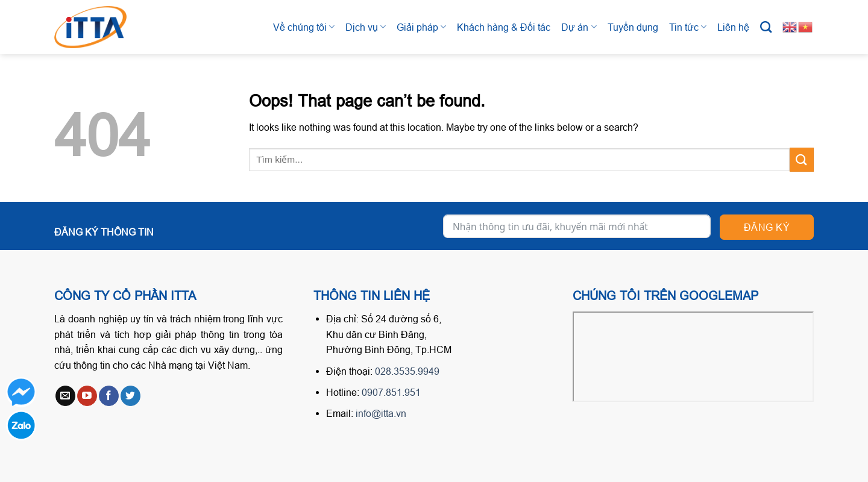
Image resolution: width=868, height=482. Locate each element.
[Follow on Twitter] (131, 396)
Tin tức (688, 27)
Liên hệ (733, 27)
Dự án (579, 27)
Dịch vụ (366, 27)
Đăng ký (767, 227)
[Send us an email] (65, 396)
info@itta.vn (381, 413)
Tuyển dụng (633, 27)
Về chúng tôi (304, 27)
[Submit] (802, 159)
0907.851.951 (391, 392)
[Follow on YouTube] (87, 396)
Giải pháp (421, 27)
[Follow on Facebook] (109, 396)
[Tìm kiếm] (766, 27)
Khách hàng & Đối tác (504, 27)
